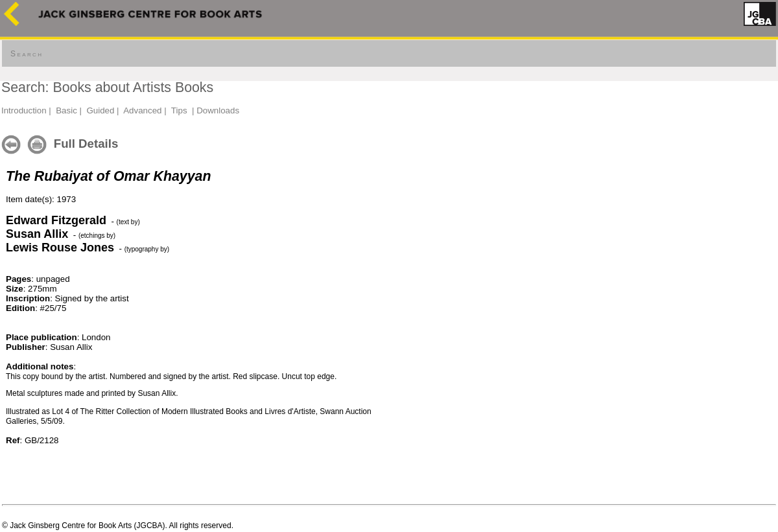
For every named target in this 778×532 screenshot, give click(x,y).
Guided (100, 110)
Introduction (24, 110)
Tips (179, 110)
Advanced (142, 110)
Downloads (218, 110)
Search (27, 54)
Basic (66, 110)
